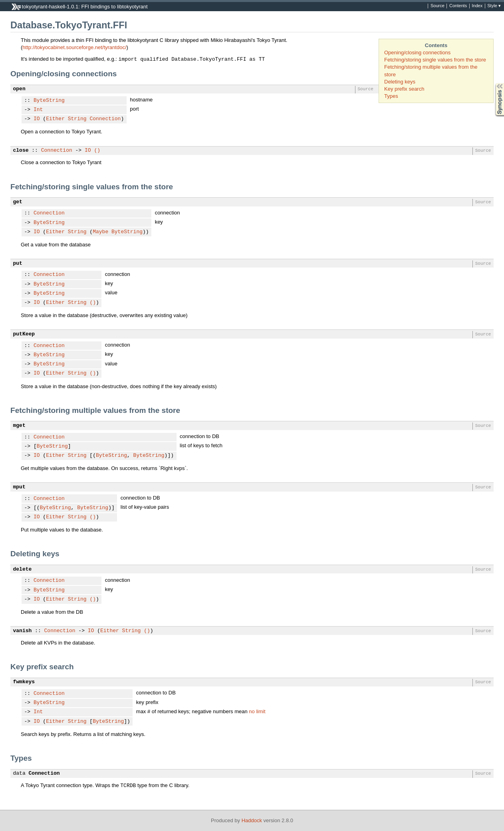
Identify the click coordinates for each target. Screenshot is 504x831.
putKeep (24, 334)
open (19, 89)
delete (23, 569)
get (18, 202)
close (21, 151)
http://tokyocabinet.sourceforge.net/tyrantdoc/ (74, 47)
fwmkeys (24, 682)
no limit (257, 711)
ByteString (49, 101)
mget (19, 426)
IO (37, 119)
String (77, 119)
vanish (23, 631)
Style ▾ (494, 6)
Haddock (252, 820)
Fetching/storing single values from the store (435, 60)
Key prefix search (404, 89)
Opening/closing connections (417, 53)
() (97, 151)
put (18, 264)
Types (391, 96)
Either (55, 119)
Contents (458, 6)
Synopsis (493, 83)
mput (19, 487)
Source (438, 6)
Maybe (100, 232)
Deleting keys (400, 82)
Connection (105, 119)
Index (477, 6)
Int (38, 110)
